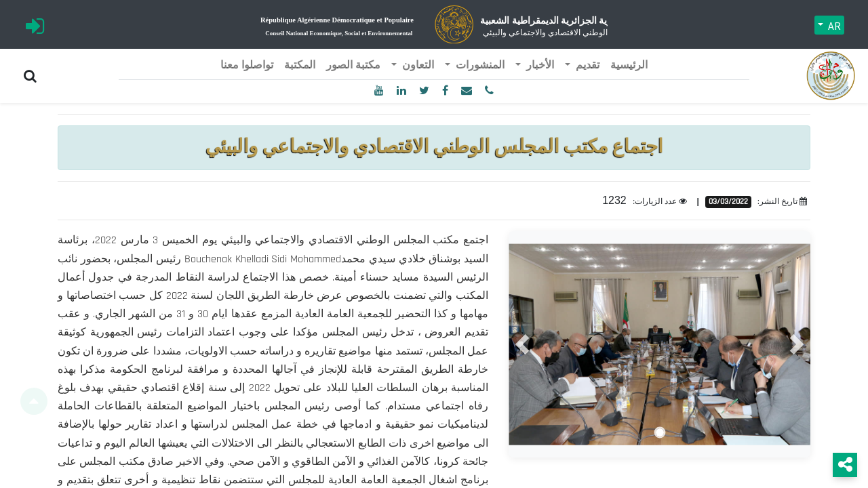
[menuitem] (629, 66)
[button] (522, 344)
